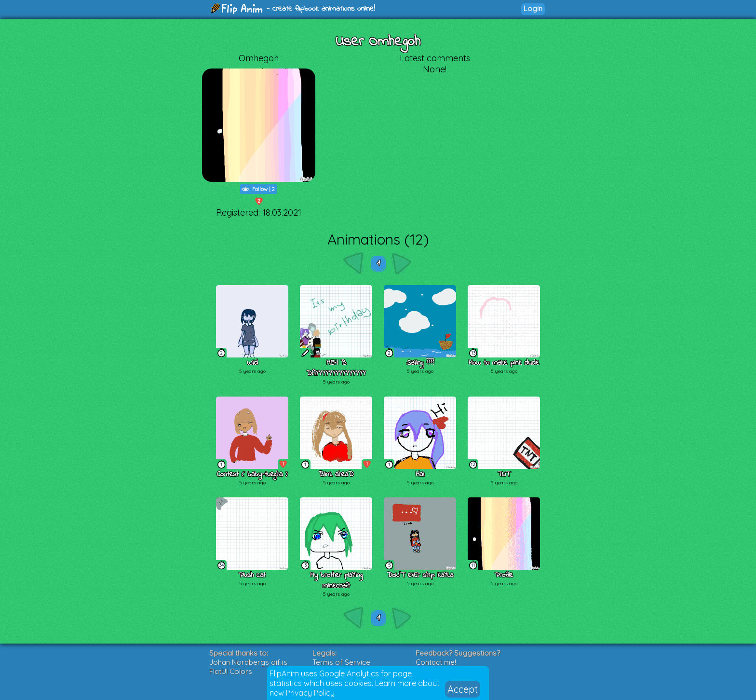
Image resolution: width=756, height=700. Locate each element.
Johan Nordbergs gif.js (248, 662)
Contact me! (436, 662)
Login (533, 8)
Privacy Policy (310, 693)
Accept (463, 689)
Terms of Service (341, 662)
